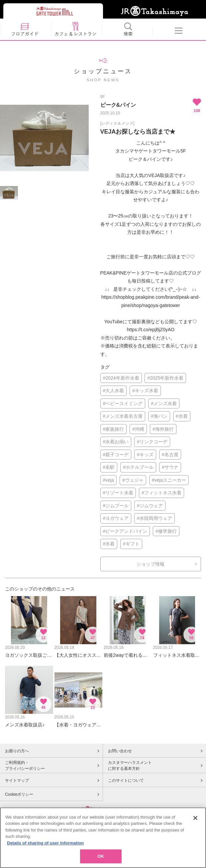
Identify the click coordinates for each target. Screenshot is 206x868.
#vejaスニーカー (169, 480)
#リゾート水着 (118, 493)
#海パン (159, 416)
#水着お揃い (116, 442)
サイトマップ (17, 780)
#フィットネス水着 (161, 493)
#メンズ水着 (164, 403)
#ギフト (131, 544)
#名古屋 (170, 455)
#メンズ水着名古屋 (123, 416)
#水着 (182, 416)
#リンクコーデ (152, 442)
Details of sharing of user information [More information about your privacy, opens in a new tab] (45, 843)
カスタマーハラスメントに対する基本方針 (130, 766)
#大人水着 (114, 391)
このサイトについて (126, 780)
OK (101, 856)
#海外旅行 (163, 429)
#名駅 (109, 467)
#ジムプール (116, 506)
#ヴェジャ (133, 480)
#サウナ (170, 467)
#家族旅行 (114, 429)
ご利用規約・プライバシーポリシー (25, 766)
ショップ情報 (151, 564)
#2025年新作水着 (165, 378)
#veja (108, 480)
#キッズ (145, 455)
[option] (44, 138)
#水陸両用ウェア (154, 518)
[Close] (195, 818)
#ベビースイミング (123, 403)
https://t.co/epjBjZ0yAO (151, 330)
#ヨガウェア (116, 518)
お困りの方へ (17, 751)
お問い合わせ (120, 751)
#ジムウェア (150, 506)
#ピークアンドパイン (125, 531)
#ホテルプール (138, 467)
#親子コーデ (116, 455)
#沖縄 (138, 429)
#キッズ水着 (145, 391)
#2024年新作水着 (121, 378)
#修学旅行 (166, 531)
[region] (103, 838)
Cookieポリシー (19, 794)
